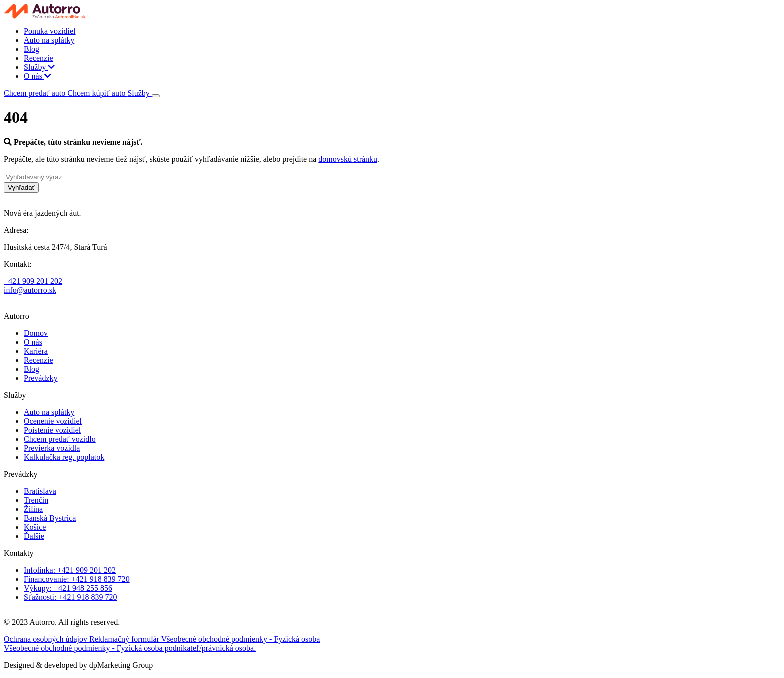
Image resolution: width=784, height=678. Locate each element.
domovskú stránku (348, 159)
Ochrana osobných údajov (47, 639)
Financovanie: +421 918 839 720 (77, 579)
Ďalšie (34, 536)
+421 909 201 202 (33, 281)
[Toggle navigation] (156, 96)
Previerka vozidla (52, 448)
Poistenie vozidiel (52, 430)
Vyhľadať (21, 188)
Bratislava (40, 491)
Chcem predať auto (36, 93)
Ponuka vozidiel (50, 31)
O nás (38, 76)
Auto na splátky (49, 40)
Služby (39, 67)
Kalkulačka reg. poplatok (64, 457)
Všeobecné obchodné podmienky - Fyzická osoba (241, 639)
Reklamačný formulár (125, 639)
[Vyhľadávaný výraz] (48, 177)
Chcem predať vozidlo (60, 439)
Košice (35, 527)
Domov (36, 333)
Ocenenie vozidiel (53, 421)
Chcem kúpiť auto (97, 93)
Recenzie (39, 58)
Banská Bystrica (50, 518)
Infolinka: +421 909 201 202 (70, 570)
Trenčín (36, 500)
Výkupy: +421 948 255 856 (68, 588)
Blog (32, 49)
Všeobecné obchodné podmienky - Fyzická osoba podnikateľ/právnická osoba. (130, 648)
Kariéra (36, 351)
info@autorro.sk (30, 290)
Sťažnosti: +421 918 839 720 (71, 597)
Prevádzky (41, 378)
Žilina (33, 509)
